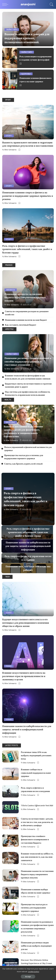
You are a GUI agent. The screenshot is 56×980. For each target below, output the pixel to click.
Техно (9, 613)
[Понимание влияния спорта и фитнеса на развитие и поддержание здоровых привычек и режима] (28, 172)
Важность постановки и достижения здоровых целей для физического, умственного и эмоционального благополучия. (23, 431)
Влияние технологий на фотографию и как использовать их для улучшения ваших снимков (28, 377)
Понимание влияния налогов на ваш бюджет (26, 320)
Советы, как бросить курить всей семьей (23, 464)
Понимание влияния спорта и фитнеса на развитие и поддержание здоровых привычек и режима (28, 196)
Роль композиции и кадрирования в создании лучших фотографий (35, 58)
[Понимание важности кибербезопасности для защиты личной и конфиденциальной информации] (28, 706)
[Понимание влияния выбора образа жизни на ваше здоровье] (10, 893)
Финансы (11, 290)
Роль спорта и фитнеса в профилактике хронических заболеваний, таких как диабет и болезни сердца (27, 249)
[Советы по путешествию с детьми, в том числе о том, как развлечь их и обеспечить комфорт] (10, 823)
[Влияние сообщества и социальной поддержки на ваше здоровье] (10, 774)
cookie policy (34, 971)
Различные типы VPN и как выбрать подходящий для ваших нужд (36, 755)
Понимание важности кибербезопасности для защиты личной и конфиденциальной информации (27, 729)
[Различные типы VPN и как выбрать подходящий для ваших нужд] (10, 757)
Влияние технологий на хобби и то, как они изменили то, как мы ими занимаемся (37, 857)
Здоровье (26, 74)
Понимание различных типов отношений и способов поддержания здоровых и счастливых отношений (28, 361)
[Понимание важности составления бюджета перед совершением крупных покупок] (10, 875)
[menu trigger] (6, 4)
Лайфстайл (12, 30)
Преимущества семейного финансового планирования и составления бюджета (35, 839)
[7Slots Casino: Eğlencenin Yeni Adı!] (10, 807)
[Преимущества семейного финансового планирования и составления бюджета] (10, 841)
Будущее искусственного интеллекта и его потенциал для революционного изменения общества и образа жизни (26, 623)
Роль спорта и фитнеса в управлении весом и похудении (35, 789)
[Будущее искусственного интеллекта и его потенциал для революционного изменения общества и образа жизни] (28, 599)
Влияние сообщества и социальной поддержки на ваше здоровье (36, 773)
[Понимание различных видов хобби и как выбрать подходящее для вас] (10, 947)
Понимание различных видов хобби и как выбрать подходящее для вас (36, 946)
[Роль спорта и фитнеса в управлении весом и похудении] (10, 791)
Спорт (9, 136)
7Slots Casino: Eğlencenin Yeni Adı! (37, 805)
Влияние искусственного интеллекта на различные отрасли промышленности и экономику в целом (24, 676)
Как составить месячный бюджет (21, 325)
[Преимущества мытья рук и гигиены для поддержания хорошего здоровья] (10, 909)
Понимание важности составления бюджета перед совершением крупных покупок (25, 297)
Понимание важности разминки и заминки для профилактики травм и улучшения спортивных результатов (37, 927)
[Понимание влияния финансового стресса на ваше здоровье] (10, 80)
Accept (28, 977)
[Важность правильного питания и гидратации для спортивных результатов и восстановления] (28, 122)
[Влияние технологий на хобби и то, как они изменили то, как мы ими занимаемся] (10, 858)
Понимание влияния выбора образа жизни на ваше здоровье (36, 891)
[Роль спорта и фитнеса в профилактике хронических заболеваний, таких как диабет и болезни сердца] (28, 226)
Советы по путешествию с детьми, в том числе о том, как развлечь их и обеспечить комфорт (37, 822)
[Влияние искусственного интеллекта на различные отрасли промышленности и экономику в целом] (28, 652)
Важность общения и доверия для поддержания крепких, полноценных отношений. (27, 38)
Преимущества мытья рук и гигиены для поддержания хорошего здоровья (24, 457)
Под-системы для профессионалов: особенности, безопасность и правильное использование (28, 393)
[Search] (51, 4)
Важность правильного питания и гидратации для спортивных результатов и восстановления (28, 144)
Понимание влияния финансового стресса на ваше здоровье (35, 80)
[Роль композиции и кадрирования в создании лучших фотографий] (10, 58)
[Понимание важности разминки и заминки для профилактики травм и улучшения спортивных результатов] (10, 926)
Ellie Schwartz (11, 150)
